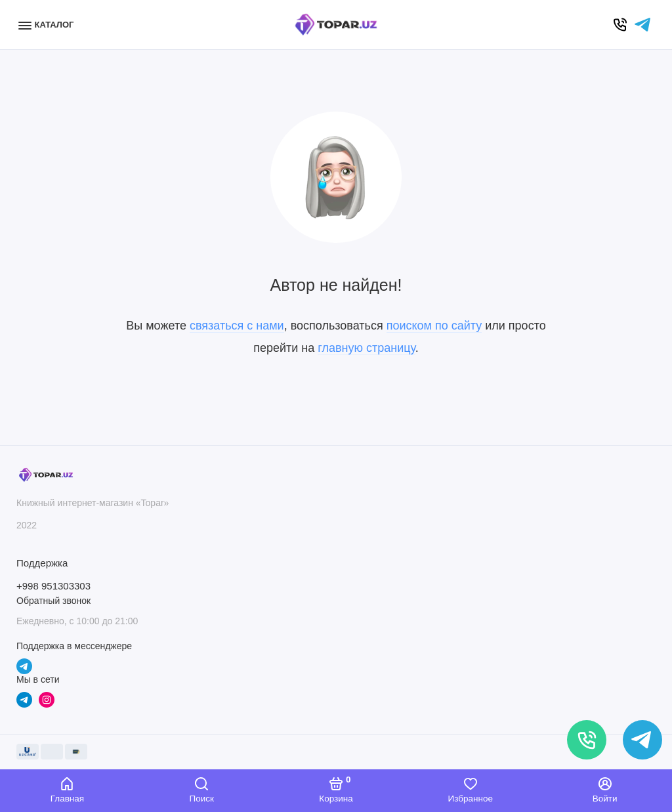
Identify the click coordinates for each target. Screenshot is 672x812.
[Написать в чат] (642, 740)
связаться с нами (237, 326)
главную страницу (366, 348)
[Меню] (48, 25)
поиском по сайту (434, 326)
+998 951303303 (53, 586)
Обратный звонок (53, 601)
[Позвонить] (587, 740)
